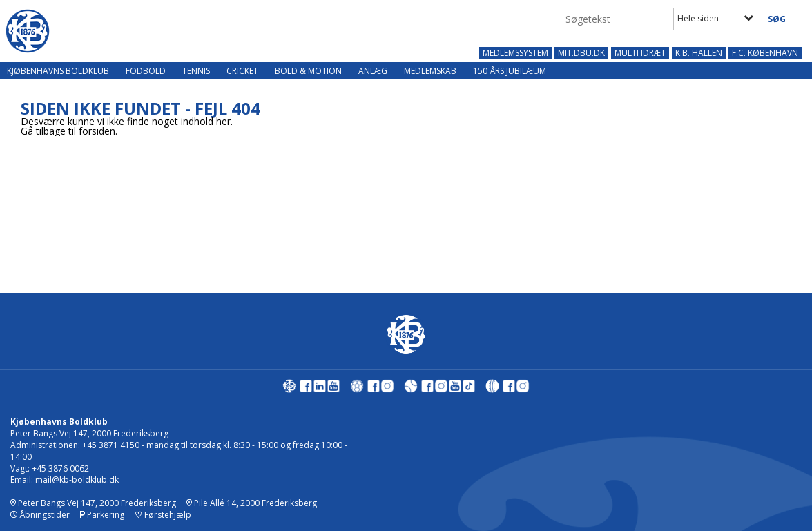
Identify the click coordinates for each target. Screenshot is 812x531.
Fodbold (146, 71)
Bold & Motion (308, 71)
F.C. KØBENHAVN (765, 53)
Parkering (102, 515)
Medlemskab (430, 71)
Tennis (196, 71)
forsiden (97, 131)
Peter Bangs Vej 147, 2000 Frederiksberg (93, 503)
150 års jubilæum (510, 71)
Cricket (242, 71)
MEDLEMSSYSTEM (515, 53)
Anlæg (373, 71)
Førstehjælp (163, 515)
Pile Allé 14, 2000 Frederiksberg (252, 503)
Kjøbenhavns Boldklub (58, 71)
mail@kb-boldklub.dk (77, 480)
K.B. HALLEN (699, 53)
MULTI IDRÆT (640, 53)
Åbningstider (40, 515)
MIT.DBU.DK (581, 53)
